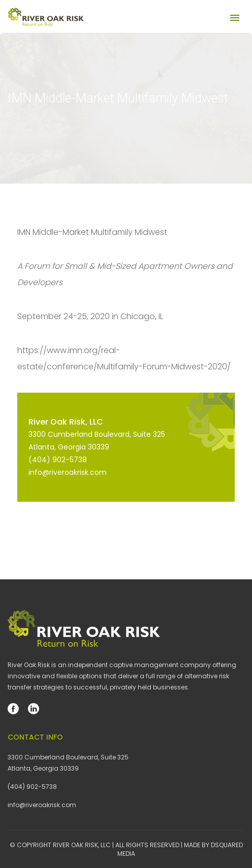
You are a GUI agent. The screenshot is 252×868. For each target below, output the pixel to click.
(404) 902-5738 (58, 460)
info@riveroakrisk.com (68, 472)
